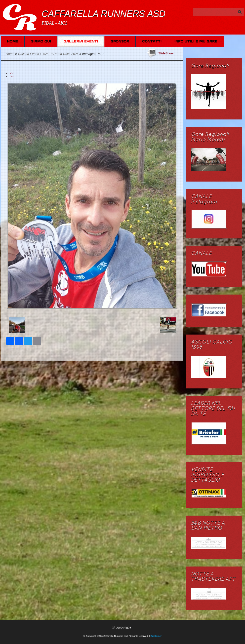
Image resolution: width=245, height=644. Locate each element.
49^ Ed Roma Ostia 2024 (61, 54)
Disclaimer (156, 636)
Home (13, 41)
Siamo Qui (41, 41)
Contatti (152, 41)
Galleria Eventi (81, 41)
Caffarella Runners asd (103, 14)
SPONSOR (120, 41)
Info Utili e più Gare (196, 41)
